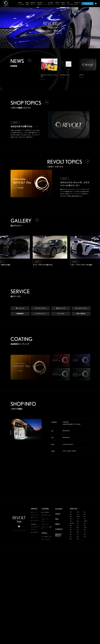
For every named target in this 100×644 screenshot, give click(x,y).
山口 (78, 535)
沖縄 (78, 539)
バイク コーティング (40, 309)
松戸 (71, 521)
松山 (71, 537)
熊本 (85, 537)
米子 (85, 532)
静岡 (85, 526)
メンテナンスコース (40, 314)
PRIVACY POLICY (59, 535)
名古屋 (85, 528)
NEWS (57, 524)
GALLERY (59, 509)
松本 (78, 526)
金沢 (71, 528)
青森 (78, 512)
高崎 (71, 517)
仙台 (71, 514)
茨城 (85, 517)
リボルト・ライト (45, 524)
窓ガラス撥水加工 (81, 314)
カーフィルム (61, 314)
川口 (78, 519)
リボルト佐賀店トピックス (47, 537)
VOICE (58, 514)
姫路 (78, 532)
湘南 (85, 523)
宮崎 (71, 539)
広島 (71, 535)
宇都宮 (78, 517)
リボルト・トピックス (46, 540)
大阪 (85, 530)
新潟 (85, 514)
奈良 (78, 530)
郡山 (78, 514)
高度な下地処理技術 (45, 512)
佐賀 (78, 537)
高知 (85, 535)
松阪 (71, 530)
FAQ (57, 519)
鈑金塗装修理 (20, 314)
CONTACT (59, 529)
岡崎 (78, 528)
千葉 (85, 519)
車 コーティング (20, 309)
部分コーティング (61, 309)
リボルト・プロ (45, 519)
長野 (71, 526)
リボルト (43, 522)
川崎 (78, 523)
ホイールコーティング (81, 309)
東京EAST (86, 521)
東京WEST (72, 523)
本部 (71, 512)
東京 (78, 521)
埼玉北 (71, 519)
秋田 (85, 512)
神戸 (71, 532)
